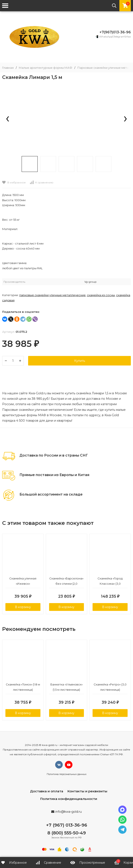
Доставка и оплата (47, 792)
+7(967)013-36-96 (115, 32)
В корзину (23, 607)
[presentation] (8, 119)
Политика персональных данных (67, 775)
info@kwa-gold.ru (69, 813)
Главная (8, 68)
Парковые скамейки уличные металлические (52, 295)
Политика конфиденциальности (69, 800)
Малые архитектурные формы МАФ (46, 68)
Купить (80, 361)
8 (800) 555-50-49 (67, 834)
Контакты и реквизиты (87, 792)
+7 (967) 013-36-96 (67, 826)
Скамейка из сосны (101, 295)
